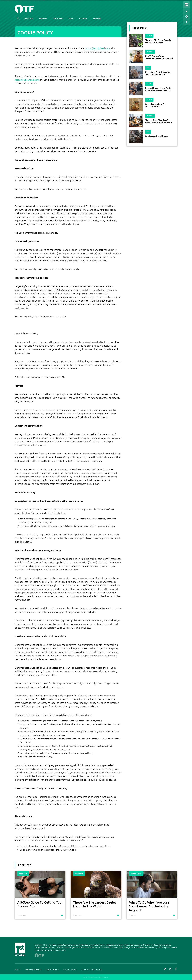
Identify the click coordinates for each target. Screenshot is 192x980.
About (18, 969)
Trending (58, 19)
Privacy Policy (52, 969)
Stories (83, 19)
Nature (97, 19)
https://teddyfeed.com (98, 48)
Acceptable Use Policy (91, 969)
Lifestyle (28, 19)
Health (43, 19)
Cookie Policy (70, 969)
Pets (71, 19)
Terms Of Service (33, 969)
